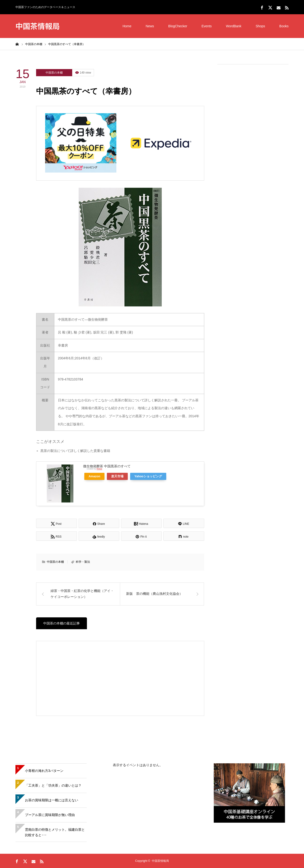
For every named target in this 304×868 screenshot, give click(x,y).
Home (127, 26)
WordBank (234, 26)
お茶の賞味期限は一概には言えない (52, 800)
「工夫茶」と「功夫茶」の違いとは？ (53, 785)
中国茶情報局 (38, 26)
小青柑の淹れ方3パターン (44, 771)
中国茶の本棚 (54, 73)
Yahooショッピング (148, 476)
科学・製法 (83, 562)
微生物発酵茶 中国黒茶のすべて (107, 466)
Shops (260, 26)
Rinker (99, 469)
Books (284, 26)
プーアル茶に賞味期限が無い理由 (50, 815)
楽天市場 (117, 476)
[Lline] (184, 523)
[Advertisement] (253, 140)
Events (207, 26)
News (150, 26)
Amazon (94, 476)
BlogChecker (178, 26)
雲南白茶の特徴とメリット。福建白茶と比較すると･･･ (55, 832)
